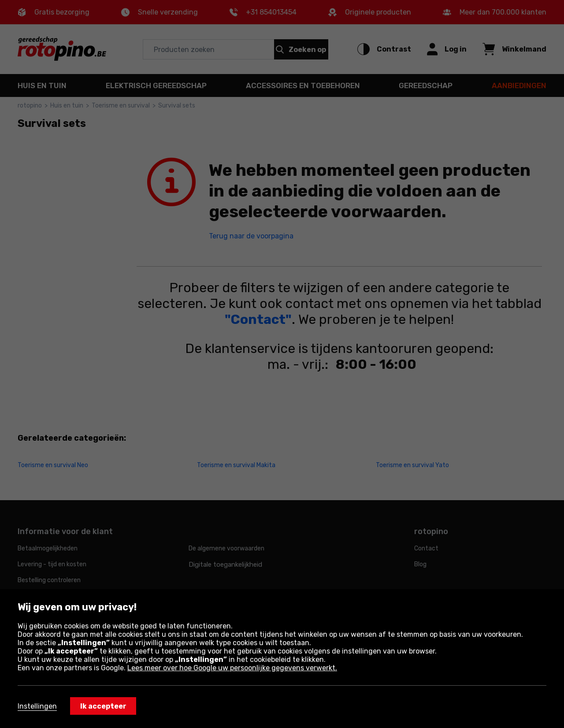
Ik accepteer (103, 706)
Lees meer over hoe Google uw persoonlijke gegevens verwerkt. (232, 668)
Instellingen (37, 706)
